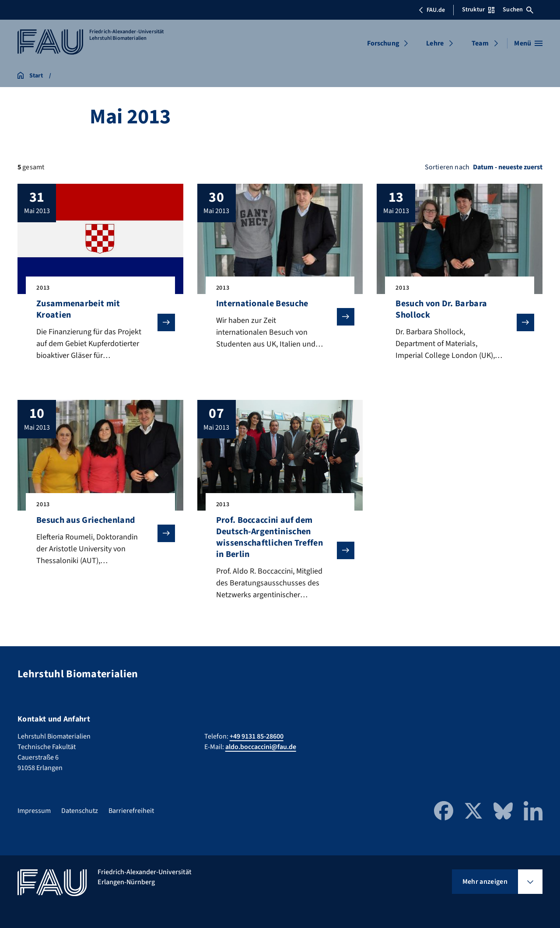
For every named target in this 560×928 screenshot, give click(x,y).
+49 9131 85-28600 (257, 736)
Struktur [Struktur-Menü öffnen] (478, 10)
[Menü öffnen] (528, 43)
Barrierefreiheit (131, 811)
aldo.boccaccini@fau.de (261, 747)
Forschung (383, 43)
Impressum (34, 811)
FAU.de (432, 10)
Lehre (435, 43)
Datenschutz (80, 811)
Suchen (518, 10)
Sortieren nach (447, 167)
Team (480, 43)
